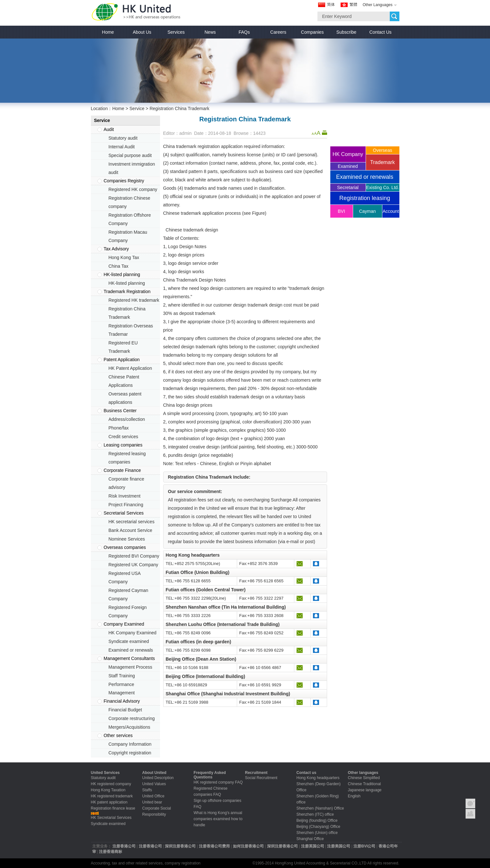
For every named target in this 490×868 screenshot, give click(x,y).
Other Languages (378, 5)
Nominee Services (127, 539)
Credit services (124, 437)
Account (391, 211)
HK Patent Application (130, 368)
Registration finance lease (113, 808)
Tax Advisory (116, 249)
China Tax (119, 266)
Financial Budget (125, 710)
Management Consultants (129, 658)
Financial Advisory (122, 701)
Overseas (383, 150)
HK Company (348, 154)
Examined (348, 166)
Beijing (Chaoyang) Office (319, 827)
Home (118, 108)
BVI (341, 211)
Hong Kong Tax (124, 257)
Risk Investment (125, 496)
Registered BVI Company (134, 556)
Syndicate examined (129, 641)
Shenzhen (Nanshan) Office (320, 808)
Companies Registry (124, 181)
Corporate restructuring (132, 718)
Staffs (147, 790)
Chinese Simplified (364, 778)
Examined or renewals (131, 650)
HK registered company (111, 784)
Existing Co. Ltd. (383, 187)
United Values (154, 784)
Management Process (130, 667)
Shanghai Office (310, 839)
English (354, 796)
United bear (152, 802)
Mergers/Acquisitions (129, 727)
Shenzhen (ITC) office (315, 814)
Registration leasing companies (365, 200)
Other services (118, 735)
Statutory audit (123, 138)
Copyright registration (130, 753)
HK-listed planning (122, 274)
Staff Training (122, 676)
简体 (331, 4)
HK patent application (109, 802)
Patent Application (122, 360)
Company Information (130, 744)
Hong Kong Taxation (108, 790)
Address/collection (127, 419)
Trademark (383, 162)
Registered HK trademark (134, 300)
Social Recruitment (261, 778)
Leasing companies (123, 445)
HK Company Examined (133, 633)
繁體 (353, 4)
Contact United (470, 814)
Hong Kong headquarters (318, 778)
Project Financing (126, 505)
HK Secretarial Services (111, 818)
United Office (153, 796)
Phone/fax (119, 428)
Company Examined (124, 624)
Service (137, 108)
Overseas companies (125, 547)
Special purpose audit (130, 155)
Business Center (120, 411)
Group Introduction (470, 803)
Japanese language (365, 790)
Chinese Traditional (365, 784)
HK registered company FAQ (218, 782)
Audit (109, 129)
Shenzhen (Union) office (317, 833)
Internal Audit (122, 147)
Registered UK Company (134, 565)
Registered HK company (133, 189)
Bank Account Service (130, 530)
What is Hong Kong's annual (218, 813)
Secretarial (348, 187)
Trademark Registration (127, 291)
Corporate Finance (122, 470)
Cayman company (367, 213)
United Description (158, 778)
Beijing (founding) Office (317, 820)
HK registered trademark (112, 796)
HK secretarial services (132, 522)
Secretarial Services (124, 513)
